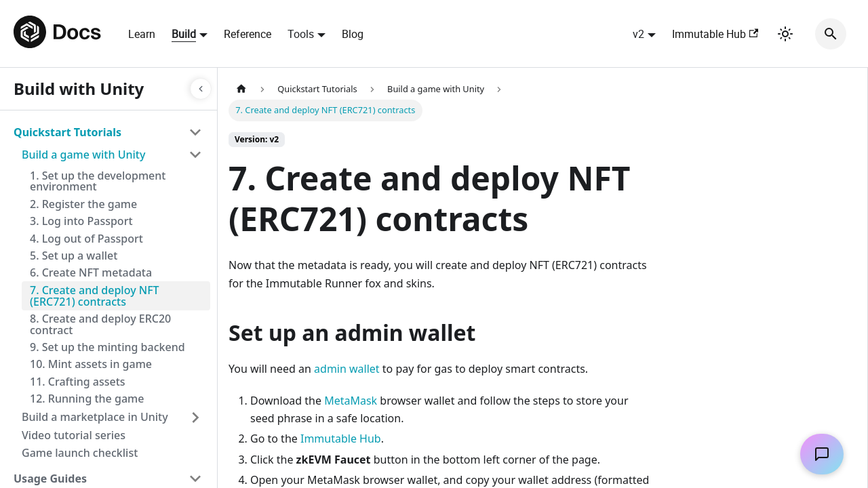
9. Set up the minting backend (107, 347)
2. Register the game (83, 204)
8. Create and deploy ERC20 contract (100, 324)
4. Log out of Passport (86, 239)
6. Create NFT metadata (91, 272)
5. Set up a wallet (74, 256)
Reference (248, 34)
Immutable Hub (715, 34)
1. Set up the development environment (98, 181)
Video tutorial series (74, 435)
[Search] (831, 34)
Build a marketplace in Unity (95, 417)
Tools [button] (301, 34)
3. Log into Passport (81, 221)
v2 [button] (638, 34)
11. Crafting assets (78, 382)
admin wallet (347, 369)
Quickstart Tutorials (67, 132)
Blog (353, 34)
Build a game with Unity (83, 155)
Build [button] (184, 34)
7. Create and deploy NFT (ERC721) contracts (95, 296)
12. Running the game (87, 399)
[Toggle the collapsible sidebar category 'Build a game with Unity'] (195, 155)
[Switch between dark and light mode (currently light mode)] (785, 34)
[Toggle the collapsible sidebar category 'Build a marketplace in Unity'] (195, 418)
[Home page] (241, 89)
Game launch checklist (80, 453)
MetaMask (351, 401)
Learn (142, 34)
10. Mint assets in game (91, 364)
